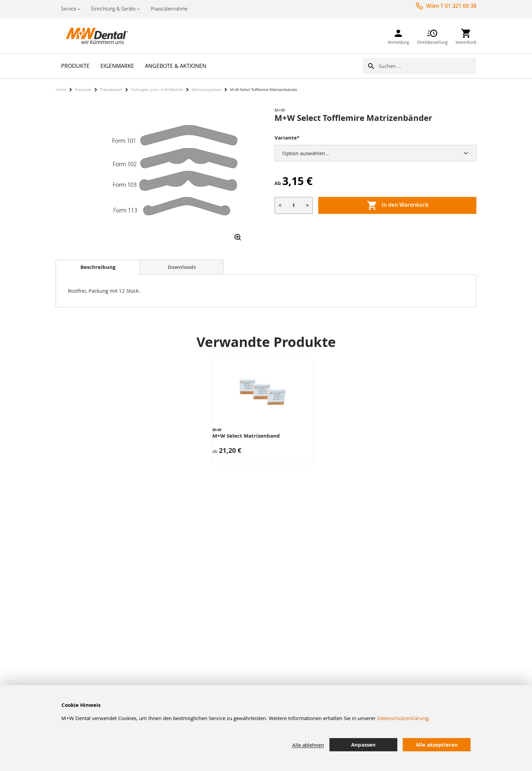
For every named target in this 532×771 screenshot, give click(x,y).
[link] (398, 35)
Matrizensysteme (206, 89)
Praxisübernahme (169, 9)
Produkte (83, 89)
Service (69, 9)
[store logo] (90, 36)
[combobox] (427, 66)
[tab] (98, 267)
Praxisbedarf (111, 89)
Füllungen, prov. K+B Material (157, 89)
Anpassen (363, 745)
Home (61, 89)
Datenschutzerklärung (403, 718)
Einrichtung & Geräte (113, 9)
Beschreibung (98, 267)
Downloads (182, 267)
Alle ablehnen (308, 745)
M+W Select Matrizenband (246, 436)
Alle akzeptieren (437, 745)
